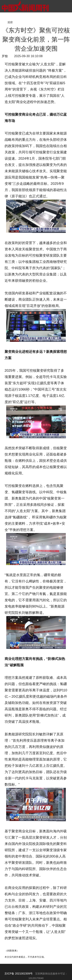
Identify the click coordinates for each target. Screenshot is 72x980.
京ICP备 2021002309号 (19, 974)
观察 (10, 22)
